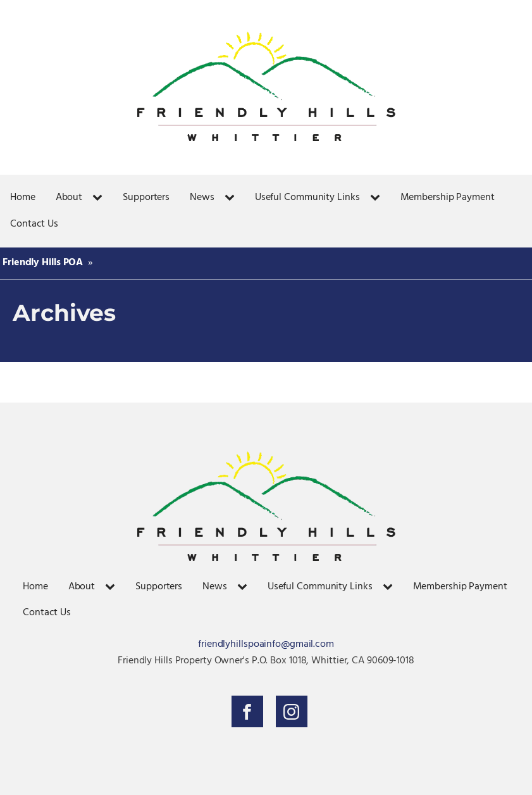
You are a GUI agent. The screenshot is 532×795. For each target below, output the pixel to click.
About (69, 197)
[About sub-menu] (100, 198)
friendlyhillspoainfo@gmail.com (266, 645)
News (202, 197)
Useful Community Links (307, 197)
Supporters (146, 197)
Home (23, 197)
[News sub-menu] (232, 198)
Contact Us (34, 224)
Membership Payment (448, 197)
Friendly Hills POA (43, 263)
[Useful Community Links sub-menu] (378, 198)
